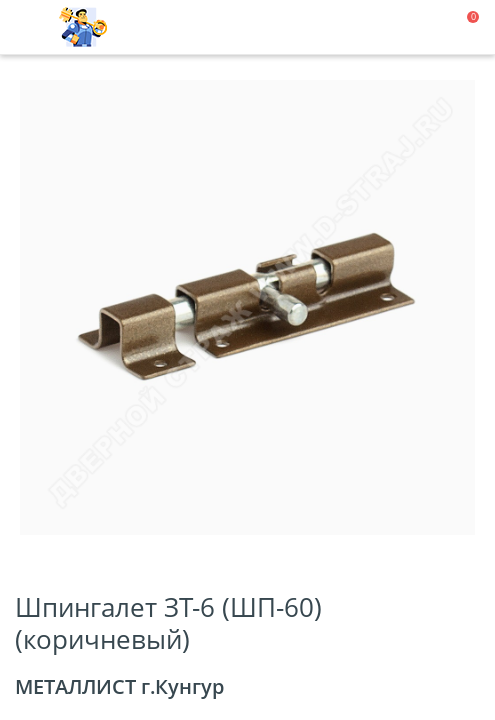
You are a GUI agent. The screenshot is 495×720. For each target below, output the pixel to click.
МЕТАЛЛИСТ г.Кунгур (119, 686)
